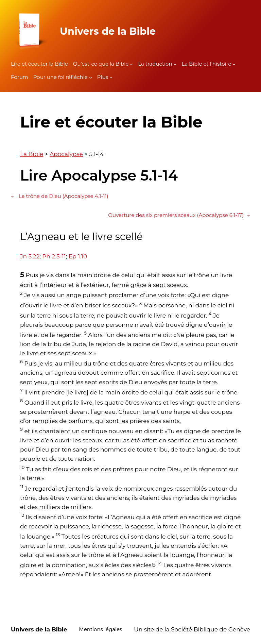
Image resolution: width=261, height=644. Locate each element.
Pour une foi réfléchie (60, 77)
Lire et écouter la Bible (39, 64)
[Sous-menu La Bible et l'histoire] (234, 64)
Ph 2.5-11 (54, 256)
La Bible (32, 154)
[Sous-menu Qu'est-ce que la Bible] (131, 64)
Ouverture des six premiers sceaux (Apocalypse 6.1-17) (179, 215)
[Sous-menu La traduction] (175, 64)
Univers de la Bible (108, 31)
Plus (103, 77)
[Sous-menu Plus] (111, 77)
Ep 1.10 (78, 256)
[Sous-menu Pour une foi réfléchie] (91, 77)
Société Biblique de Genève (211, 629)
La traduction (155, 64)
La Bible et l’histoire (206, 64)
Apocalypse (66, 154)
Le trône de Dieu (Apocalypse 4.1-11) (60, 196)
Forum (20, 77)
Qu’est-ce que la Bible (101, 64)
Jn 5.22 (30, 256)
